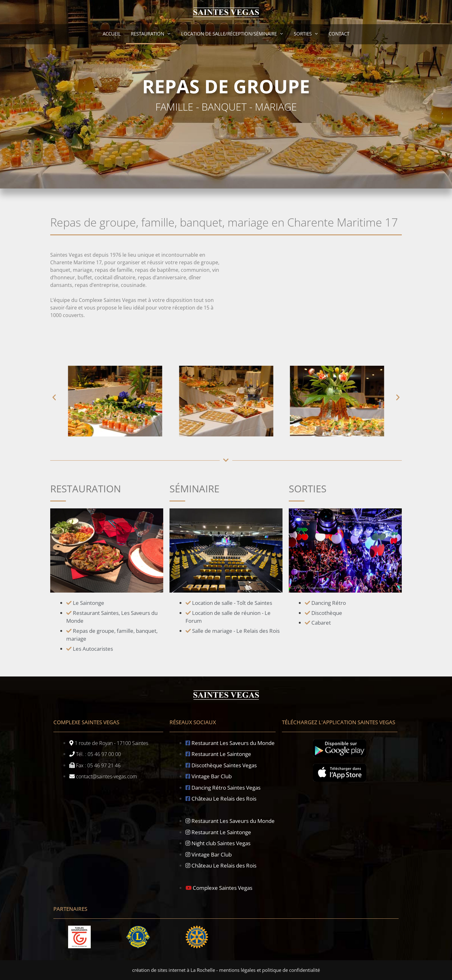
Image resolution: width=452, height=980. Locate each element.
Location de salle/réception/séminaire (235, 34)
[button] (54, 397)
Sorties (309, 34)
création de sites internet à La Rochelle (174, 970)
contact (339, 34)
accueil (112, 34)
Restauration (153, 34)
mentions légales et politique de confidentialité (269, 970)
